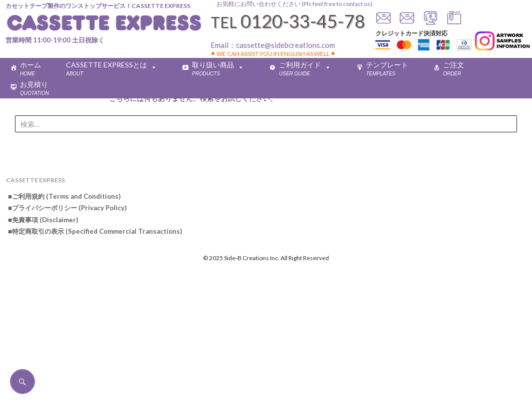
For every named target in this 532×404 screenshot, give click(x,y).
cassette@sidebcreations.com (285, 45)
